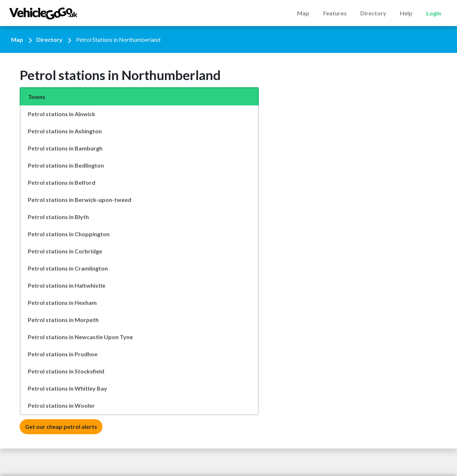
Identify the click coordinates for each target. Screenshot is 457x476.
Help (406, 13)
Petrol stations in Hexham (62, 303)
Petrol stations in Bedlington (66, 165)
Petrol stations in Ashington (65, 131)
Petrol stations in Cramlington (68, 268)
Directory (373, 13)
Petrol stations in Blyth (58, 217)
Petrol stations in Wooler (61, 405)
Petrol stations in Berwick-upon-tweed (80, 200)
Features (335, 13)
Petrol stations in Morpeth (63, 320)
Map (303, 13)
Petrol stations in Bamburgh (65, 148)
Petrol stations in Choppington (69, 234)
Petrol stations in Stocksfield (66, 371)
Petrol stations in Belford (62, 182)
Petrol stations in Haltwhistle (67, 285)
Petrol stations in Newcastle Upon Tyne (80, 337)
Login (434, 13)
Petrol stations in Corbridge (65, 251)
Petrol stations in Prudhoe (63, 354)
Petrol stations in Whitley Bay (67, 388)
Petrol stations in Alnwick (62, 114)
